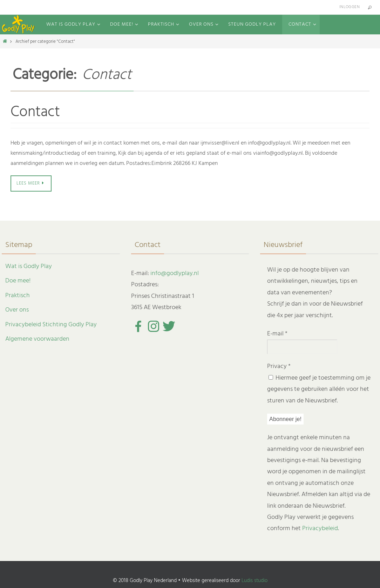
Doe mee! (18, 281)
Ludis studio (255, 581)
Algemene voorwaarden (37, 339)
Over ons (17, 310)
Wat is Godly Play (29, 266)
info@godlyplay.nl (175, 273)
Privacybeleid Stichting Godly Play (51, 324)
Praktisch (18, 295)
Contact (35, 112)
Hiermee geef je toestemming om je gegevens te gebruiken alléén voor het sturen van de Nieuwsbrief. (319, 389)
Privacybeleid (320, 529)
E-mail (277, 334)
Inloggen (350, 7)
